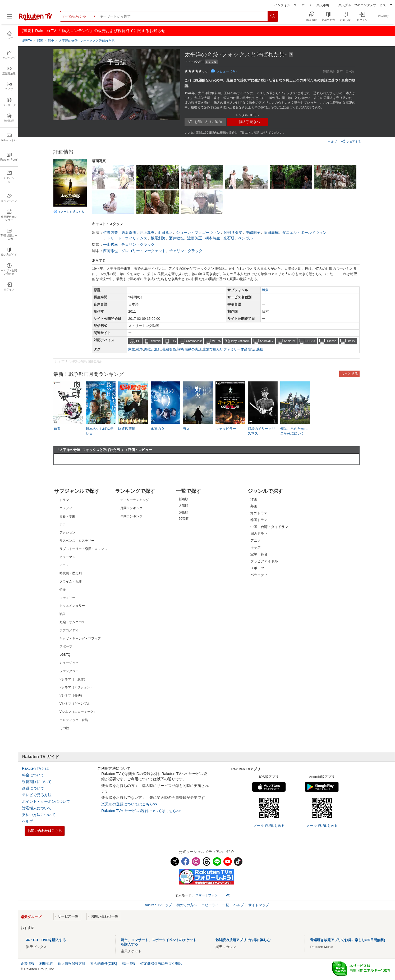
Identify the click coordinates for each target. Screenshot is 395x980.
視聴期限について (37, 782)
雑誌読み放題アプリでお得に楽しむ (243, 940)
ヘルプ (332, 142)
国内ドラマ (259, 534)
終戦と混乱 (152, 349)
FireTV (351, 341)
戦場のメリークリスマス (261, 431)
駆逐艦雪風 (127, 429)
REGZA (310, 341)
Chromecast (194, 341)
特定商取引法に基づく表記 (161, 963)
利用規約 (46, 963)
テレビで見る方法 (37, 795)
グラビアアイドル (264, 561)
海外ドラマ (259, 513)
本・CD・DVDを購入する (46, 940)
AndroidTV (267, 341)
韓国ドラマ (259, 520)
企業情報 (27, 963)
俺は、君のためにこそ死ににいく (294, 431)
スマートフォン (206, 895)
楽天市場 (323, 5)
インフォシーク (285, 5)
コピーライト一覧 (215, 905)
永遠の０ (158, 429)
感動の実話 (193, 349)
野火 (186, 429)
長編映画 (169, 349)
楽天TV (27, 41)
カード (306, 5)
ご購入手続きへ (248, 122)
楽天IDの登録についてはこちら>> (129, 804)
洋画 (254, 499)
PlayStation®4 (240, 341)
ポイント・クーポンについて (46, 801)
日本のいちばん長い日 (100, 431)
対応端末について (37, 808)
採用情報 (128, 963)
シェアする (351, 141)
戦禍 (180, 349)
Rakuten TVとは (35, 768)
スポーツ (257, 568)
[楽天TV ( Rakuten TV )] (36, 18)
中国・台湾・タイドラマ (269, 527)
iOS (173, 341)
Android (155, 341)
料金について (33, 775)
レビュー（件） (227, 71)
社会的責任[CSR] (104, 963)
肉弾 (57, 429)
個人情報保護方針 (72, 963)
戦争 (265, 290)
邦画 (254, 506)
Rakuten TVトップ (158, 905)
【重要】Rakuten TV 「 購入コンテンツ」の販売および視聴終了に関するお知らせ (92, 31)
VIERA (216, 341)
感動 (260, 349)
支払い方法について (39, 815)
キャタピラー (226, 429)
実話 (252, 349)
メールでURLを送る (269, 826)
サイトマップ (259, 905)
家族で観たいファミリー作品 (225, 349)
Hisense (331, 341)
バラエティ (259, 575)
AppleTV (290, 341)
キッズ (256, 547)
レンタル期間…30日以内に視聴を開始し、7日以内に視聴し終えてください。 (235, 133)
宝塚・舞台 (259, 554)
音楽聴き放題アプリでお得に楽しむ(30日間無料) (348, 940)
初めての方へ (187, 905)
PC (138, 341)
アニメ (256, 541)
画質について (33, 788)
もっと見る (349, 374)
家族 (132, 349)
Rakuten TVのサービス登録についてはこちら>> (141, 811)
